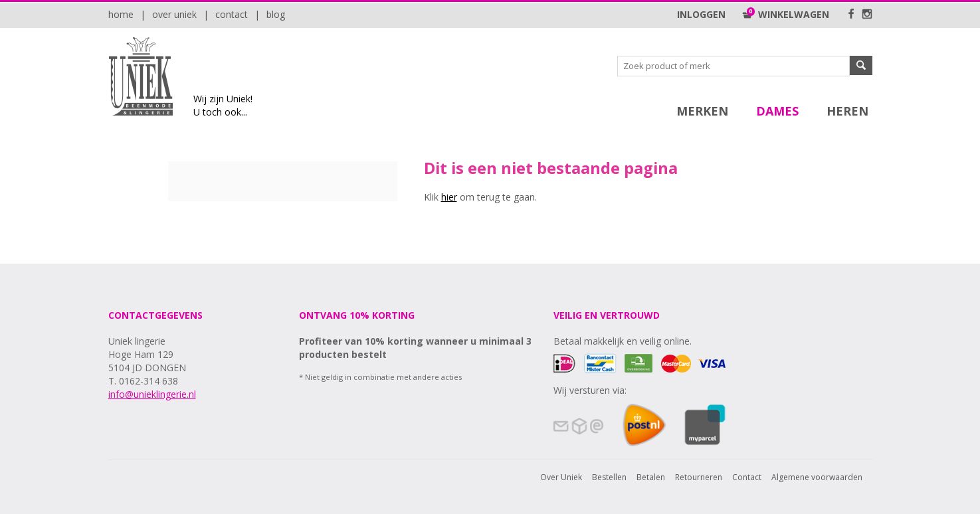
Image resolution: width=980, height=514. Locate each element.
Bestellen (609, 477)
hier (449, 197)
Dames (777, 111)
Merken (702, 111)
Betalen (651, 477)
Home (121, 14)
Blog (276, 14)
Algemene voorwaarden (817, 477)
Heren (847, 111)
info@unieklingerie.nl (152, 394)
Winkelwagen (786, 14)
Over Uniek (174, 14)
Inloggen (701, 14)
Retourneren (699, 477)
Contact (232, 14)
